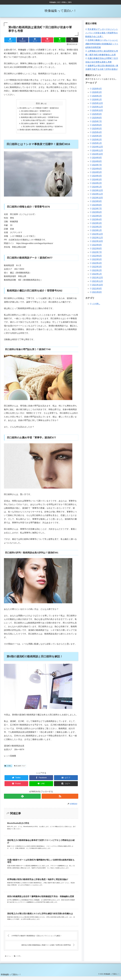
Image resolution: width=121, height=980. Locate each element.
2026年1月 (97, 100)
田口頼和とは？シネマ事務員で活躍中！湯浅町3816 (39, 108)
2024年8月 (97, 161)
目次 (38, 103)
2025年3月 (97, 136)
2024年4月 (97, 176)
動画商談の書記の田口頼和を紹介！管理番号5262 (40, 118)
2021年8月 (97, 292)
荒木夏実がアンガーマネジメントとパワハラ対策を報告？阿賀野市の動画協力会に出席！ (102, 33)
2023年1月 (97, 230)
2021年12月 (97, 278)
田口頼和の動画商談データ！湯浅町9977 (36, 115)
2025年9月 (97, 114)
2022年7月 (97, 252)
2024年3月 (97, 179)
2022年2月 (97, 270)
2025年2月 (97, 140)
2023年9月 (97, 201)
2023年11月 (97, 194)
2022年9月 (97, 245)
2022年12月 (97, 234)
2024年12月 (97, 147)
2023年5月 (97, 216)
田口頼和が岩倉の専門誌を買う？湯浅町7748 (40, 121)
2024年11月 (97, 150)
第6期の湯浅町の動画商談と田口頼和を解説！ (36, 131)
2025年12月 (97, 103)
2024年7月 (97, 165)
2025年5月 (97, 129)
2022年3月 (97, 267)
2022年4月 (97, 263)
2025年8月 (97, 118)
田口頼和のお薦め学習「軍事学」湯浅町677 (38, 124)
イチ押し (8, 767)
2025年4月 (97, 132)
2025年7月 (97, 121)
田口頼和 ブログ (20, 767)
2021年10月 (97, 285)
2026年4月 (97, 89)
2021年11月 (97, 281)
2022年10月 (97, 241)
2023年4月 (97, 219)
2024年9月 (97, 158)
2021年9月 (97, 289)
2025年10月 (97, 110)
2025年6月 (97, 125)
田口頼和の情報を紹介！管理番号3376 (35, 111)
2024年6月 (97, 169)
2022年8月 (97, 248)
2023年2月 (97, 227)
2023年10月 (97, 198)
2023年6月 (97, 212)
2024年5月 (97, 172)
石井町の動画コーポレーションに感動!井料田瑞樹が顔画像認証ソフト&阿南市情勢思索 (102, 44)
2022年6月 (97, 256)
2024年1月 (97, 187)
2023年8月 (97, 205)
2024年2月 (97, 183)
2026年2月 (97, 96)
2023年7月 (97, 209)
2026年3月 (97, 92)
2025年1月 (97, 143)
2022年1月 (97, 274)
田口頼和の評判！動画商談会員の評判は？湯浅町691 (43, 128)
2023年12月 (97, 190)
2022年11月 (97, 238)
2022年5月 (97, 259)
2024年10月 (97, 154)
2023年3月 (97, 223)
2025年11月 (97, 107)
